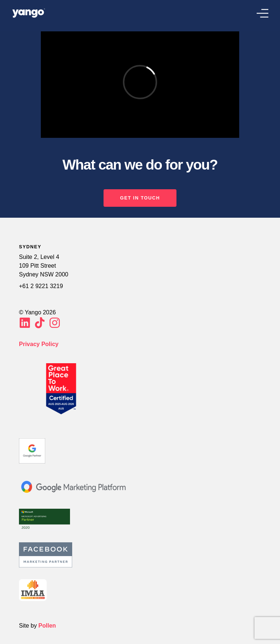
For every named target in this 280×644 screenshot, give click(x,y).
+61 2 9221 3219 (41, 286)
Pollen (47, 626)
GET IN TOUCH (140, 198)
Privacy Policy (39, 344)
